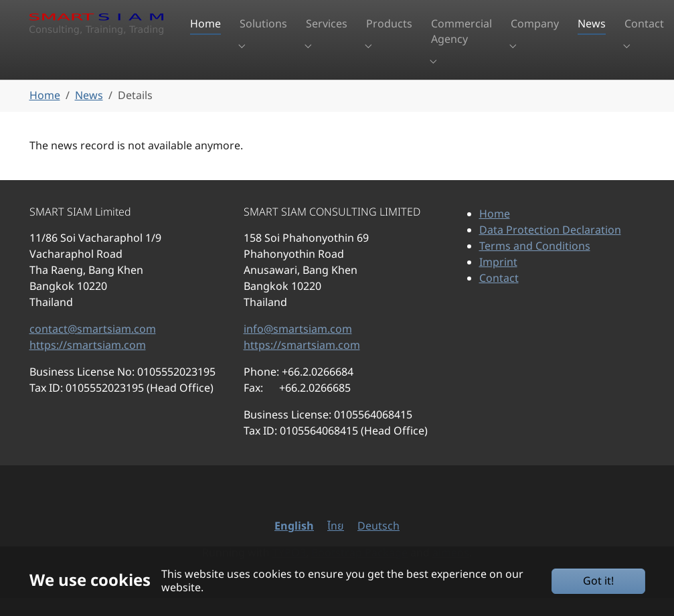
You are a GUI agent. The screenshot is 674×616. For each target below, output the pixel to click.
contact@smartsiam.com (93, 348)
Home (495, 232)
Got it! (598, 581)
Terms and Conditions (535, 264)
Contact (499, 297)
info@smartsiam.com (298, 348)
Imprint (498, 281)
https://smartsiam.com (88, 364)
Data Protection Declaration (550, 248)
